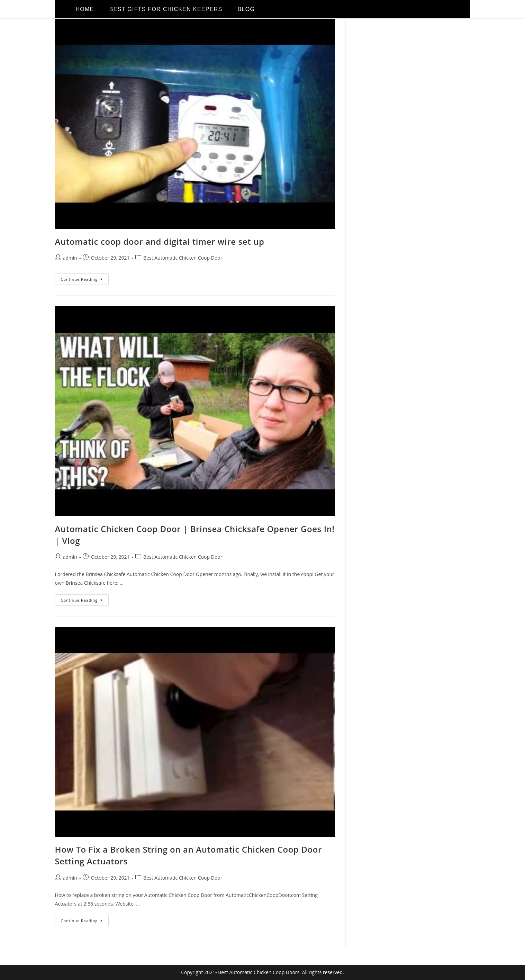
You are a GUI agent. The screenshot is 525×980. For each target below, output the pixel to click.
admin (70, 258)
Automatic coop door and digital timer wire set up (160, 241)
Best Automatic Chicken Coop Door (183, 258)
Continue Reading (85, 278)
